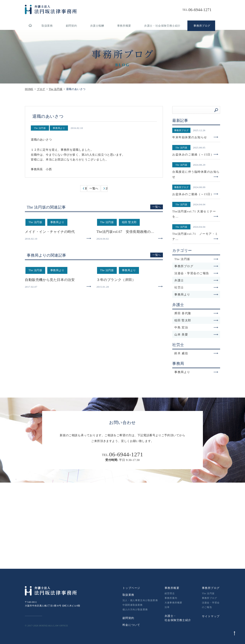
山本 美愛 (196, 335)
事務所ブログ (196, 266)
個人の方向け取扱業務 (135, 610)
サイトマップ (211, 616)
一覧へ (94, 188)
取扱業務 (47, 26)
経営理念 (170, 593)
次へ (107, 188)
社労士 (196, 287)
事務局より (196, 295)
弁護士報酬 (97, 26)
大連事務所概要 (173, 603)
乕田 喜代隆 (196, 313)
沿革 (167, 607)
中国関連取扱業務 (133, 605)
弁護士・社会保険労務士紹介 (162, 26)
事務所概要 (124, 26)
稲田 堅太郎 (196, 320)
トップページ (131, 588)
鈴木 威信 (196, 353)
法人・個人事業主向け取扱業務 (140, 600)
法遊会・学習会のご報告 (196, 273)
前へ (86, 188)
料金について (131, 625)
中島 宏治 (196, 327)
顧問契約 (71, 26)
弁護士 (196, 280)
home (30, 26)
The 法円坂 (196, 259)
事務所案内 (171, 598)
